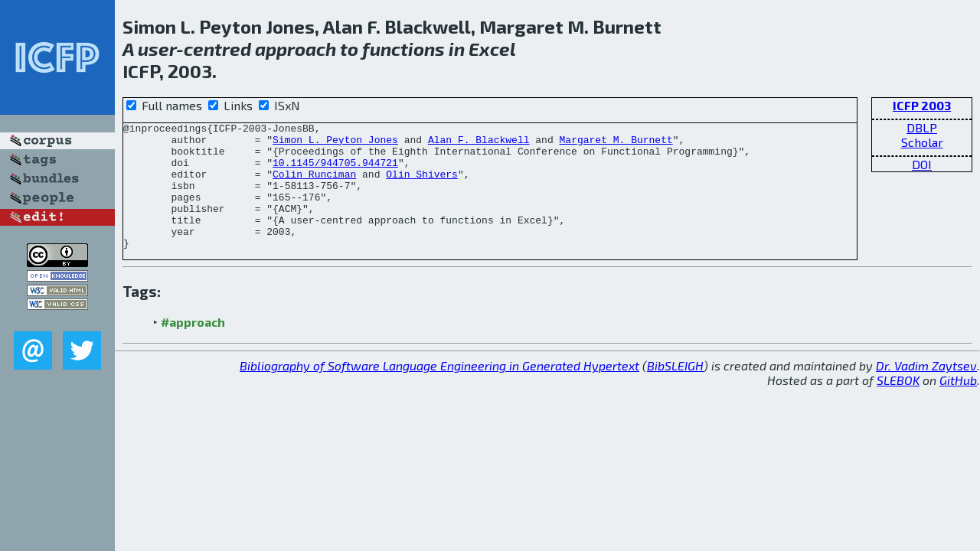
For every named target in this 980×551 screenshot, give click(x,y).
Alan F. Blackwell (479, 144)
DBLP (922, 127)
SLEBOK (898, 405)
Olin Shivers (422, 185)
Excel (492, 49)
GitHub (958, 405)
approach (296, 49)
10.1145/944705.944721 (335, 171)
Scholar (922, 142)
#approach (193, 347)
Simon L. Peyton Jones (335, 144)
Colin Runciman (314, 185)
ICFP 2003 (922, 105)
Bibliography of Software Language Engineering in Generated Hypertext (439, 391)
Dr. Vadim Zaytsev (926, 391)
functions (403, 49)
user (157, 49)
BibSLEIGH (675, 391)
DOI (922, 164)
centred (217, 49)
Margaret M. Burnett (616, 144)
